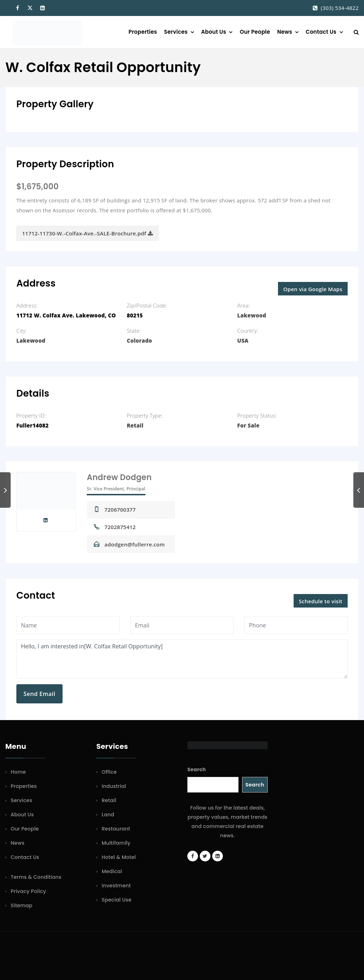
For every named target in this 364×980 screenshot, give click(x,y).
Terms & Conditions (36, 877)
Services (176, 32)
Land (108, 815)
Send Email (39, 694)
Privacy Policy (28, 891)
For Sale (248, 425)
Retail (135, 425)
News (285, 32)
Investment (116, 886)
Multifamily (116, 843)
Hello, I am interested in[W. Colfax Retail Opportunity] (182, 659)
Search (197, 769)
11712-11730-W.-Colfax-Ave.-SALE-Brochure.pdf (87, 233)
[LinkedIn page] (218, 856)
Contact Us (321, 32)
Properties (143, 32)
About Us (214, 32)
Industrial (114, 786)
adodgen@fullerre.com (135, 544)
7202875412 (120, 527)
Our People (255, 32)
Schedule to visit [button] (321, 601)
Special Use (117, 900)
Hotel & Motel (119, 857)
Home (18, 772)
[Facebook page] (193, 856)
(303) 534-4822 (340, 8)
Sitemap (22, 905)
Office (109, 772)
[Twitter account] (205, 856)
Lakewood (252, 315)
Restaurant (116, 829)
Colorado (140, 341)
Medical (112, 871)
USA (243, 341)
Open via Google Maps (313, 289)
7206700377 (120, 510)
